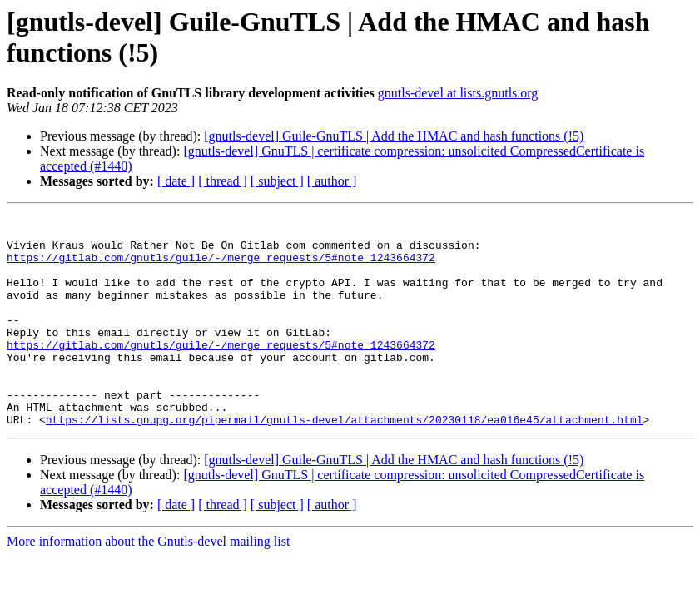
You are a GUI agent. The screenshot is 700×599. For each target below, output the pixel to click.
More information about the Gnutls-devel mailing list (148, 584)
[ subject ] (277, 181)
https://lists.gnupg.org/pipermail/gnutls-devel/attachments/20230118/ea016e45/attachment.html (345, 462)
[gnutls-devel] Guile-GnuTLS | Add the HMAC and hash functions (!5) (394, 136)
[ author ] (332, 181)
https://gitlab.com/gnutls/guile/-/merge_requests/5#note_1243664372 (221, 267)
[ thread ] (223, 181)
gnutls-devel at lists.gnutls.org (458, 93)
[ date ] (176, 181)
